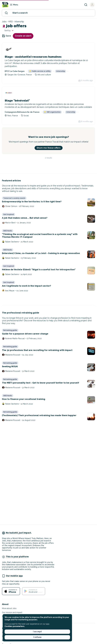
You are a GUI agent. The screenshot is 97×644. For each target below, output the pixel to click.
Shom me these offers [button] (49, 148)
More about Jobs (9, 608)
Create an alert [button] (23, 36)
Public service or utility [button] (40, 71)
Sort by (9, 31)
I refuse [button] (37, 637)
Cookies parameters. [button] (15, 626)
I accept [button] (37, 632)
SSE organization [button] (52, 112)
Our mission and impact (12, 612)
